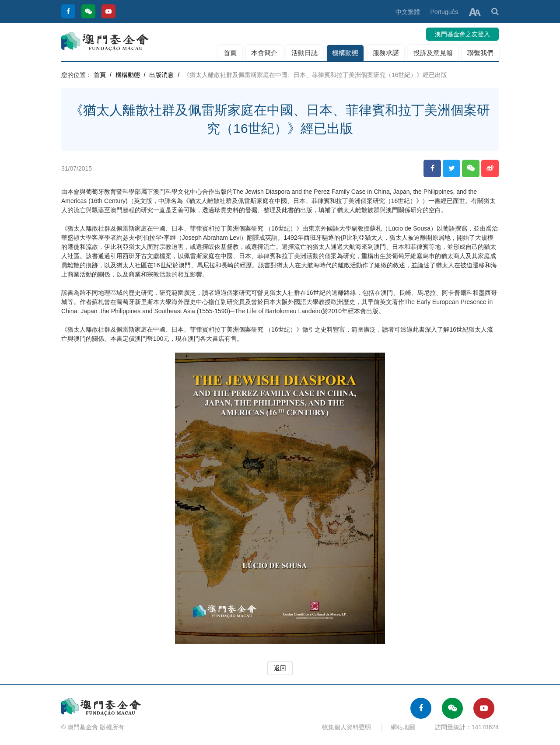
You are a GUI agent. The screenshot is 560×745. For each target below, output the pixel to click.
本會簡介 (264, 53)
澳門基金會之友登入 (462, 34)
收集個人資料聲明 (346, 727)
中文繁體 (408, 12)
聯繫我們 (480, 53)
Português (444, 12)
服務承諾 (386, 53)
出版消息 (161, 75)
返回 (280, 668)
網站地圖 (403, 727)
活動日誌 (304, 53)
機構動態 (345, 53)
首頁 (230, 53)
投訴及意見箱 (433, 53)
